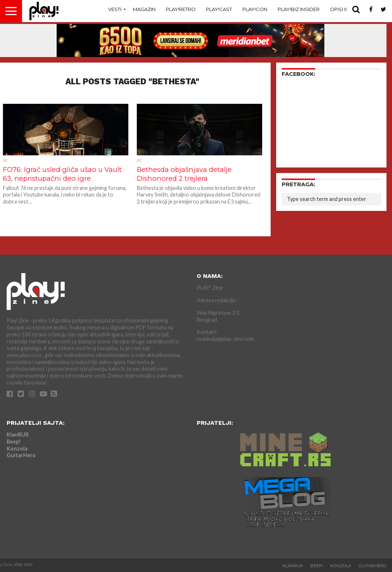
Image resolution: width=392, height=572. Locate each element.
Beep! (14, 442)
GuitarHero (21, 455)
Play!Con (255, 9)
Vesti (115, 9)
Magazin (144, 9)
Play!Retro (181, 9)
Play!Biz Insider (299, 9)
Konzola (17, 449)
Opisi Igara (344, 9)
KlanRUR (18, 435)
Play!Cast (219, 9)
